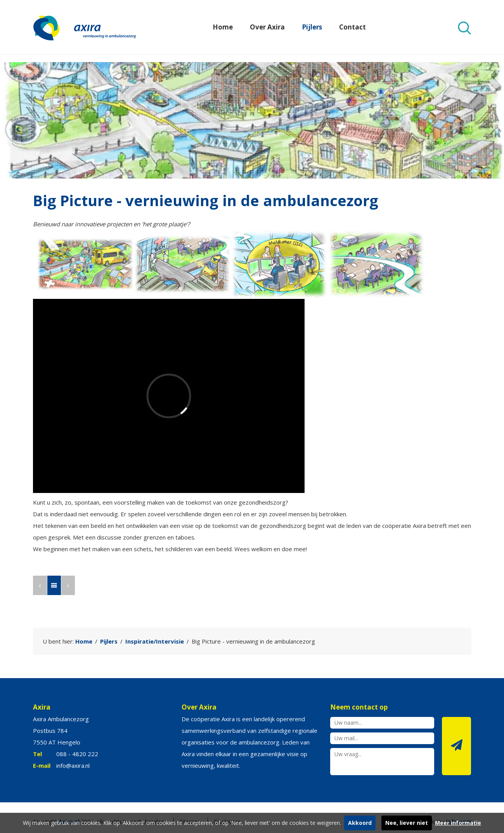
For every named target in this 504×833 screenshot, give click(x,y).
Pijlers (312, 27)
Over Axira (267, 27)
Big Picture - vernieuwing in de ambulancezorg (253, 641)
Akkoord (360, 823)
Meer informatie (458, 823)
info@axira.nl (73, 765)
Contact (352, 27)
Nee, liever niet (407, 823)
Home (223, 27)
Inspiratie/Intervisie (155, 641)
